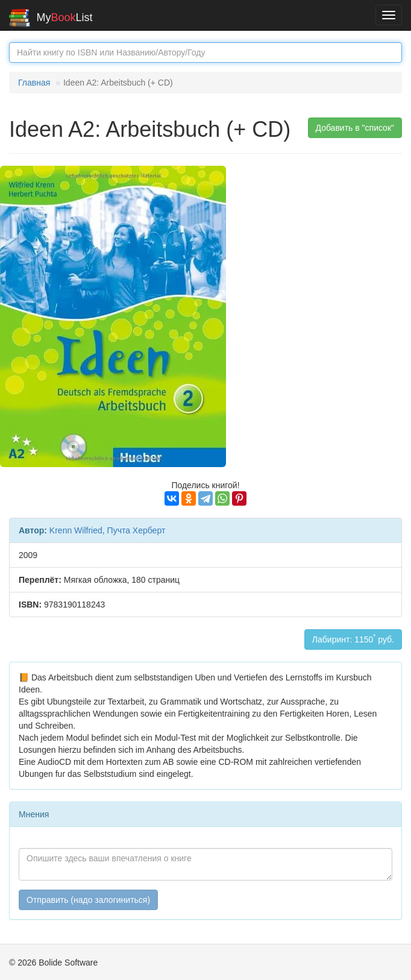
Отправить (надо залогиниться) (88, 900)
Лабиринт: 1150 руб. (353, 638)
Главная (34, 83)
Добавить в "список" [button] (355, 128)
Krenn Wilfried (76, 530)
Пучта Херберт (136, 530)
